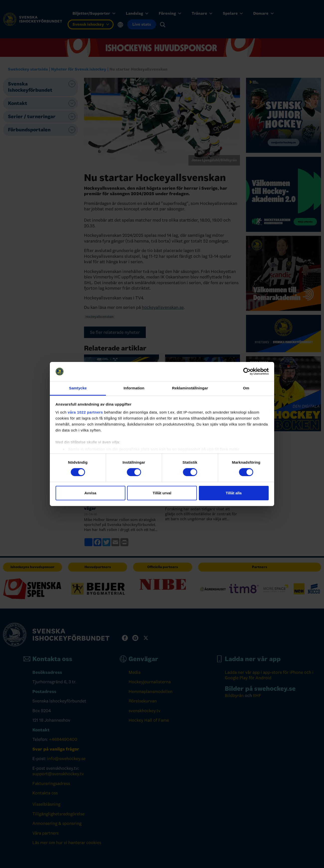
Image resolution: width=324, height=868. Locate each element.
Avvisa (90, 493)
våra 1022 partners (85, 412)
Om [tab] (246, 388)
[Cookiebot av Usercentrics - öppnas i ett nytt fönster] (247, 371)
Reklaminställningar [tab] (190, 388)
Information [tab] (134, 388)
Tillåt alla (234, 493)
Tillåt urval (162, 493)
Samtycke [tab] (78, 388)
